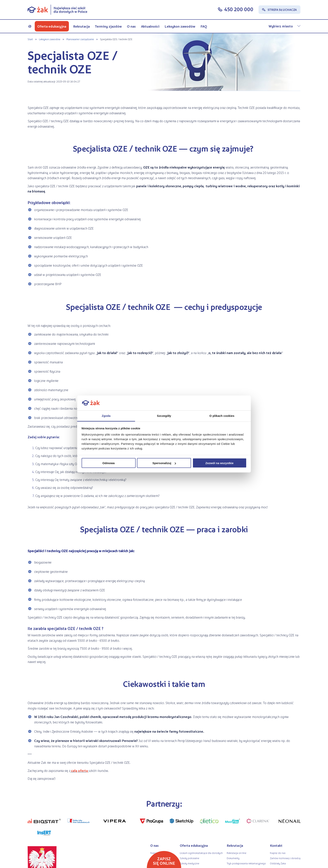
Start (30, 39)
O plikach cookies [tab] (222, 416)
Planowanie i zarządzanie (80, 39)
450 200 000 (239, 9)
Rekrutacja (81, 26)
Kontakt (276, 845)
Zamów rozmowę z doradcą (285, 858)
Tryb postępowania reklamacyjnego (246, 863)
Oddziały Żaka (278, 863)
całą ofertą (79, 771)
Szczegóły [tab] (164, 416)
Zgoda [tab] (106, 416)
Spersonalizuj (164, 463)
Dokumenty (233, 858)
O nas (131, 26)
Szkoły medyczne (189, 863)
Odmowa (109, 463)
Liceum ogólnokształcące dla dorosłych (201, 853)
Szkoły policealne (189, 858)
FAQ (204, 26)
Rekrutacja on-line (236, 853)
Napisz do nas (278, 853)
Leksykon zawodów (180, 26)
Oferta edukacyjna (52, 26)
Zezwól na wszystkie (220, 463)
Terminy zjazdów (108, 26)
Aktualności (150, 26)
